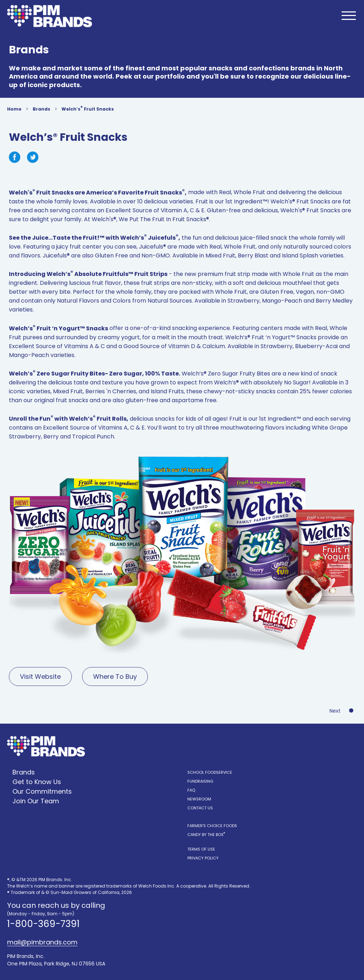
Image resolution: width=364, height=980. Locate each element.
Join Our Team (36, 801)
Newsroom (199, 799)
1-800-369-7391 (43, 924)
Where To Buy (115, 677)
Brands (41, 109)
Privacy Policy (203, 858)
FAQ (191, 790)
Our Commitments (42, 791)
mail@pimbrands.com (42, 942)
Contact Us (200, 808)
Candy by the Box (206, 835)
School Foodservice (210, 772)
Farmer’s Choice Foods (212, 826)
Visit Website (40, 677)
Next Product (343, 711)
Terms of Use (201, 849)
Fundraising (200, 781)
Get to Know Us (37, 782)
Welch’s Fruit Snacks (88, 108)
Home (14, 109)
